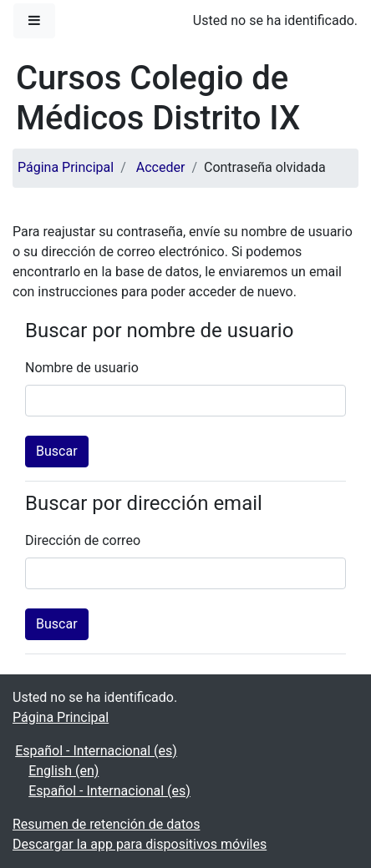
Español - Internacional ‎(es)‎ (96, 751)
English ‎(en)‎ (64, 771)
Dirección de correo (83, 540)
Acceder (161, 167)
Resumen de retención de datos (106, 824)
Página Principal (66, 167)
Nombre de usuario (82, 368)
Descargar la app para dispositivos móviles (140, 844)
